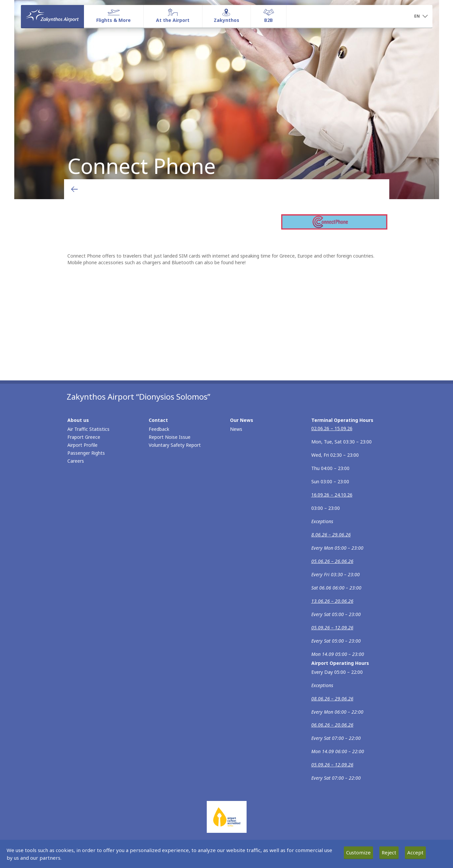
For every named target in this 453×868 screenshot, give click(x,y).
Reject (389, 852)
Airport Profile (82, 445)
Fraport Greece (84, 437)
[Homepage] (52, 16)
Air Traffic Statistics (88, 429)
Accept (415, 852)
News (236, 429)
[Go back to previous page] (74, 189)
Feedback (159, 429)
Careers (76, 461)
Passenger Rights (86, 453)
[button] (421, 17)
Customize (358, 852)
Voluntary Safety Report (175, 445)
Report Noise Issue (170, 437)
